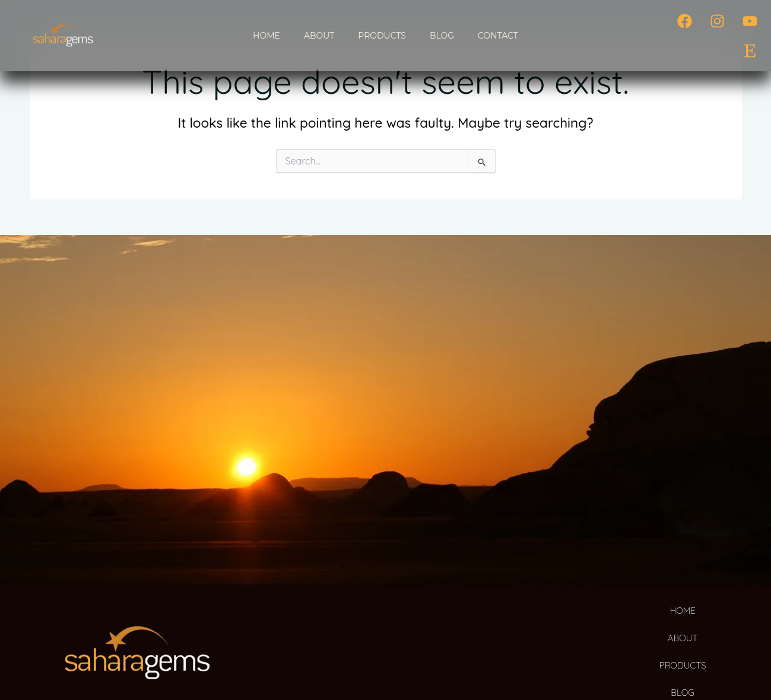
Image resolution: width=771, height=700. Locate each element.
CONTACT (498, 36)
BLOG (442, 36)
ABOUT (319, 36)
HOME (266, 36)
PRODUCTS (382, 36)
